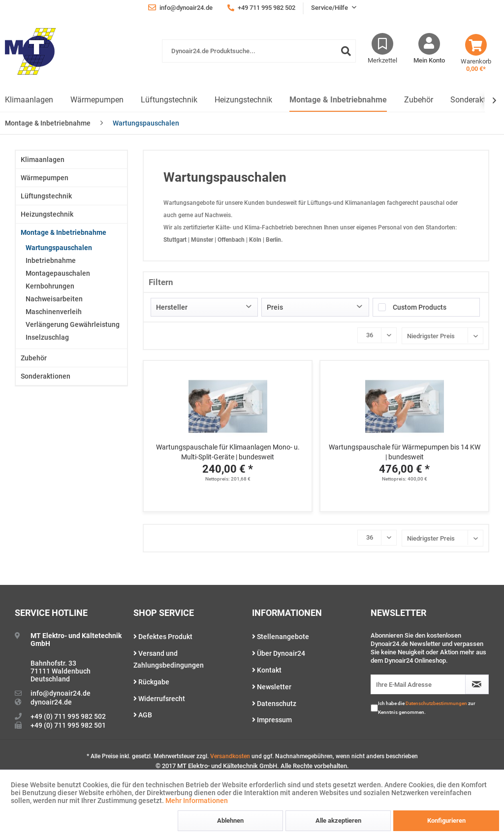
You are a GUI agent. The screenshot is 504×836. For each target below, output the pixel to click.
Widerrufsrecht (159, 699)
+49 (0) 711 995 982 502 (68, 716)
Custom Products (420, 307)
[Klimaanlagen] (29, 100)
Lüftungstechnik (46, 196)
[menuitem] (259, 56)
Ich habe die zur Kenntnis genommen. (427, 708)
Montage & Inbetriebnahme (63, 232)
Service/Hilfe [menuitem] (330, 8)
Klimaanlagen (43, 160)
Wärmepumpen (45, 178)
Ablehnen (230, 820)
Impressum (272, 720)
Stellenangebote (281, 637)
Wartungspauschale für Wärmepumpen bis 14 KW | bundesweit (405, 452)
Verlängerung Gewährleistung (73, 324)
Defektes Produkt (163, 637)
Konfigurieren (446, 820)
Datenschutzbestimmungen (436, 703)
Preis (275, 307)
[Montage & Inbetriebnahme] (338, 100)
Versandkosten (230, 756)
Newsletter (272, 687)
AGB (143, 715)
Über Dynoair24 (279, 653)
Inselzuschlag (47, 337)
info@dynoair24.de (61, 693)
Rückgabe (151, 682)
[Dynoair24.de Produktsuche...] (259, 51)
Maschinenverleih (54, 312)
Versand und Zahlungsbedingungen (169, 659)
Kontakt (267, 670)
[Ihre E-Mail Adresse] (418, 684)
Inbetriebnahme (51, 260)
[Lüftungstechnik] (169, 100)
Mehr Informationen (197, 801)
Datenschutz (274, 704)
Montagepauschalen (58, 273)
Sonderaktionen (46, 376)
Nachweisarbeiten (54, 299)
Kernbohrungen (50, 286)
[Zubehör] (419, 100)
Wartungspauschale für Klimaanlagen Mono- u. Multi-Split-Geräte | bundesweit (228, 452)
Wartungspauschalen (59, 248)
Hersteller (172, 307)
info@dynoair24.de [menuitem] (180, 7)
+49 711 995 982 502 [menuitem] (261, 8)
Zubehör (34, 358)
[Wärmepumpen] (97, 100)
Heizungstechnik (47, 214)
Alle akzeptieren (338, 820)
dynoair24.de (51, 702)
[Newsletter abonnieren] (477, 684)
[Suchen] (346, 51)
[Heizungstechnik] (243, 100)
